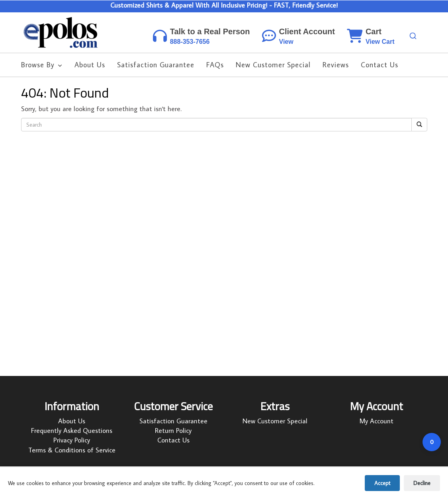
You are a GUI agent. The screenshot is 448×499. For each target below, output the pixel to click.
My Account (377, 421)
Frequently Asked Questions (72, 431)
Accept (382, 483)
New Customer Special (275, 421)
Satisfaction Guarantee (173, 421)
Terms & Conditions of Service (72, 450)
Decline (422, 483)
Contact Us (173, 440)
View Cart (380, 42)
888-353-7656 (190, 42)
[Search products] (413, 36)
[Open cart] (432, 442)
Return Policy (173, 431)
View (286, 42)
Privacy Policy (72, 440)
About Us (72, 421)
